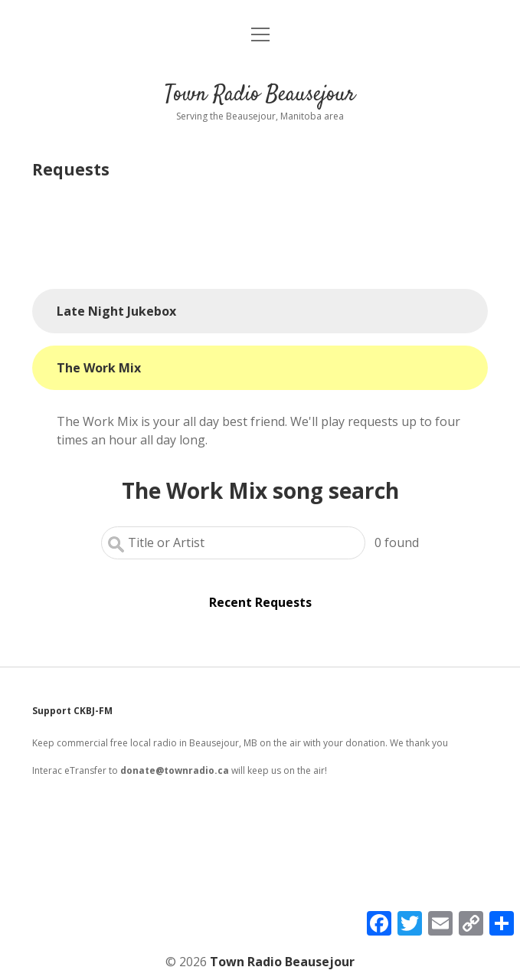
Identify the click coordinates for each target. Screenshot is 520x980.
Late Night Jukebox (116, 311)
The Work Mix (99, 368)
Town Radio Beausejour (260, 95)
